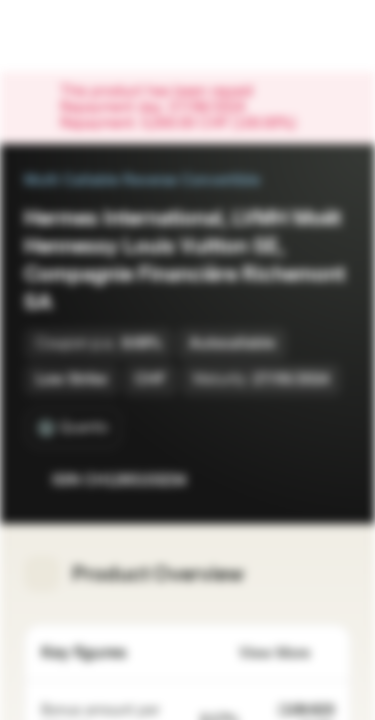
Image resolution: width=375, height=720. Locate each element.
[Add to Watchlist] (291, 480)
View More (286, 653)
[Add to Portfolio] (331, 480)
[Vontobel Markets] (78, 36)
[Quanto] (73, 428)
